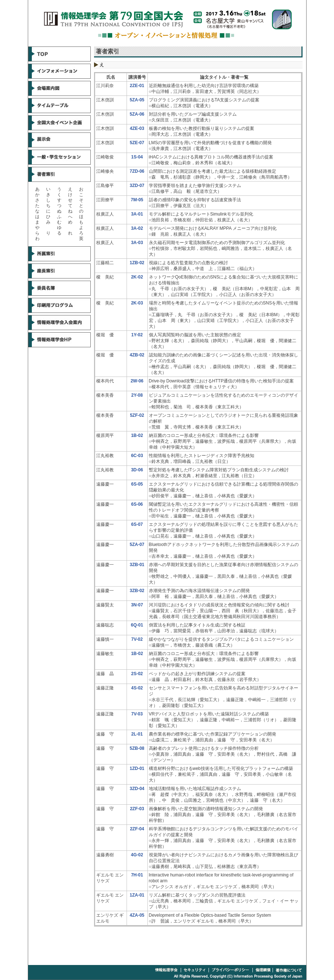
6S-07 (137, 524)
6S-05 (137, 484)
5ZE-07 (137, 143)
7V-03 (137, 714)
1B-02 (137, 435)
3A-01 (137, 214)
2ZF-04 (137, 829)
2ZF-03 (137, 809)
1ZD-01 (137, 768)
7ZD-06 (137, 171)
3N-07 (137, 605)
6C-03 (137, 456)
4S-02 (137, 688)
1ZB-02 (137, 263)
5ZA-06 (137, 114)
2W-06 (137, 381)
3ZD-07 (137, 186)
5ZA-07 (137, 545)
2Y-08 (137, 395)
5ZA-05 (137, 100)
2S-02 (137, 674)
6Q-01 (137, 625)
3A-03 (137, 243)
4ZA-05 (137, 915)
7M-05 (137, 200)
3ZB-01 (137, 565)
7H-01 (137, 875)
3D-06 (137, 470)
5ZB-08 (137, 748)
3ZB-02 (137, 591)
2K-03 (137, 303)
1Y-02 (137, 335)
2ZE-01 (137, 86)
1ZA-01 (137, 895)
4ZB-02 (137, 355)
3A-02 (137, 228)
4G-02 (137, 855)
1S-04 (137, 157)
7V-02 (137, 639)
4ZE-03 (137, 128)
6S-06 (137, 504)
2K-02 (137, 277)
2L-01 (137, 734)
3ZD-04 (137, 789)
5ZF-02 (137, 415)
